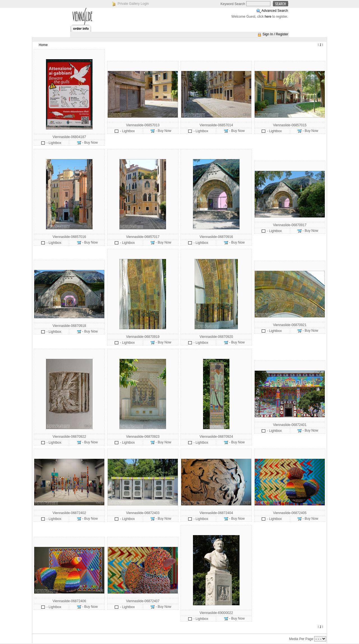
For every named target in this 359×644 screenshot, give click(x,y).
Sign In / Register (275, 34)
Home (43, 45)
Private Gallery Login (133, 4)
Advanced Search (275, 11)
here (268, 17)
